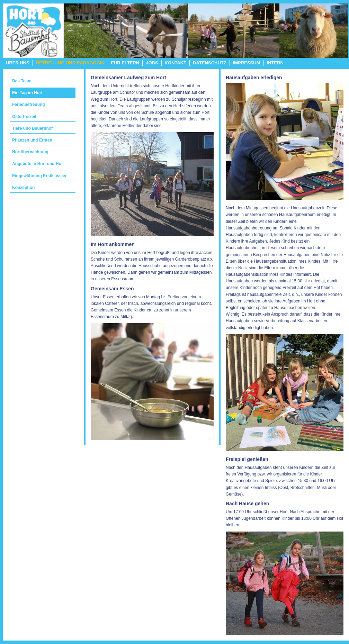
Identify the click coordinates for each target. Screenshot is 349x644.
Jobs (152, 63)
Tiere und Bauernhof (32, 128)
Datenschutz (210, 63)
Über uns (18, 63)
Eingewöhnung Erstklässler (39, 176)
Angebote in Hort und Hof (37, 164)
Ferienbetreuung (29, 105)
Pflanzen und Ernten (32, 140)
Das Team (22, 81)
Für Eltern (125, 63)
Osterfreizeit (24, 117)
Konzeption (23, 188)
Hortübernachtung (30, 152)
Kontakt (176, 63)
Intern (275, 63)
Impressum (247, 63)
